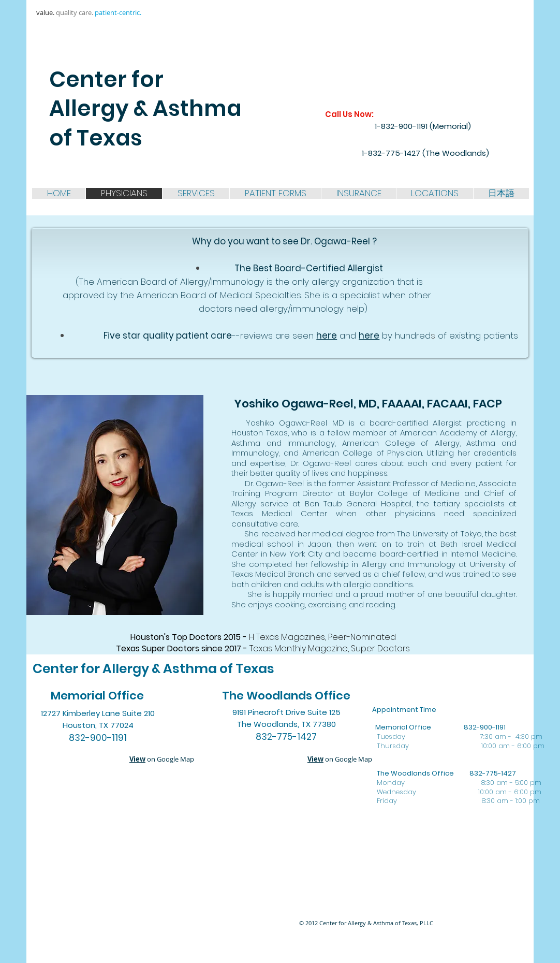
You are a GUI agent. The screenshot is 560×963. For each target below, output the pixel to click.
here (327, 335)
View (137, 759)
